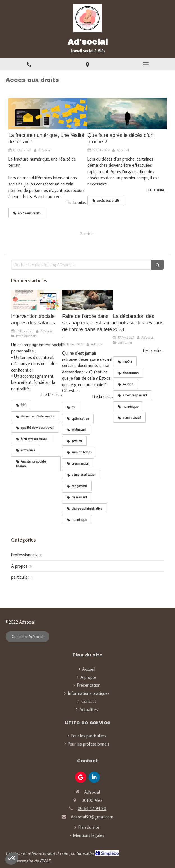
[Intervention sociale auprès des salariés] (37, 300)
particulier (20, 577)
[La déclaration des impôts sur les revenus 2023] (138, 300)
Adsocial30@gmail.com (92, 817)
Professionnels (24, 555)
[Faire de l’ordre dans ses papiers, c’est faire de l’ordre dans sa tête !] (87, 300)
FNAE (45, 861)
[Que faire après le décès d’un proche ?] (127, 114)
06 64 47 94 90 (92, 808)
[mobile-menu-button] (146, 64)
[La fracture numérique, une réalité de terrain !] (48, 114)
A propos (19, 566)
